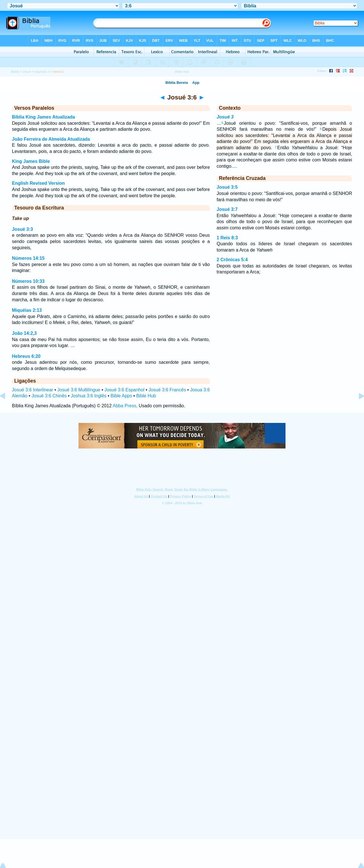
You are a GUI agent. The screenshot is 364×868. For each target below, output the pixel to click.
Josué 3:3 (22, 229)
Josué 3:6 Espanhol (124, 390)
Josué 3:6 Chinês (49, 396)
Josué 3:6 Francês (167, 390)
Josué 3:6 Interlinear (33, 390)
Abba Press (124, 406)
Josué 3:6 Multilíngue (79, 390)
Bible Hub (146, 396)
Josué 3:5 (227, 187)
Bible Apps (121, 396)
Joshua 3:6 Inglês (89, 396)
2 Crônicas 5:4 (232, 260)
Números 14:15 (28, 258)
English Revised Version (38, 183)
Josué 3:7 (227, 209)
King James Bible (31, 161)
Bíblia (15, 72)
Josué (27, 72)
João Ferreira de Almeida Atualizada (51, 139)
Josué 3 (225, 117)
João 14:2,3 (24, 333)
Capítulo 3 (42, 72)
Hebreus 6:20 (26, 356)
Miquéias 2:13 (27, 310)
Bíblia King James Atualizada (44, 117)
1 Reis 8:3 (227, 238)
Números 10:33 (28, 281)
